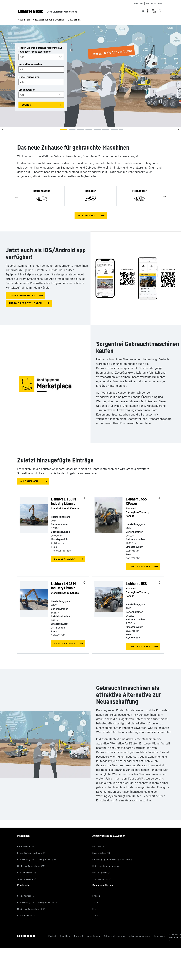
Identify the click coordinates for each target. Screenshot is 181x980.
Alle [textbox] (22, 57)
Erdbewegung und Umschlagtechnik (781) (112, 860)
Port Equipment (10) (27, 873)
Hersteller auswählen (31, 64)
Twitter (96, 902)
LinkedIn (96, 896)
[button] (178, 131)
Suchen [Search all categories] (26, 105)
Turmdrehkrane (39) (102, 879)
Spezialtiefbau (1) (26, 896)
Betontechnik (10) (26, 846)
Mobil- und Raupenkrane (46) (106, 866)
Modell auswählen (29, 77)
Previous (17, 198)
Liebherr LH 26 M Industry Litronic (66, 588)
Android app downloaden (25, 303)
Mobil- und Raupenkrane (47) (31, 909)
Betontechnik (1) (100, 846)
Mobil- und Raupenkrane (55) (31, 866)
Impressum (160, 936)
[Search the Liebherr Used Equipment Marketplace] (160, 11)
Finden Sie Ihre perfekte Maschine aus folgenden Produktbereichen (40, 50)
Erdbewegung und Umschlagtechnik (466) (37, 860)
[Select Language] (146, 11)
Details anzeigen (65, 559)
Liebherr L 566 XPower (141, 507)
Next (164, 196)
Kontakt (139, 3)
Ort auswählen (27, 90)
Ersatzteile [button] (74, 20)
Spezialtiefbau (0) (101, 853)
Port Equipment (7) (101, 873)
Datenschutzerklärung (114, 936)
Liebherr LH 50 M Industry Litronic (66, 504)
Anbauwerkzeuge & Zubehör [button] (49, 20)
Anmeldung (65, 936)
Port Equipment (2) (26, 916)
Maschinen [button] (24, 20)
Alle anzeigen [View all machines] (86, 215)
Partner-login (154, 3)
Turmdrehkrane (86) (27, 879)
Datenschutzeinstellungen (87, 936)
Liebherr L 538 (141, 590)
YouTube (96, 916)
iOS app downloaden (22, 295)
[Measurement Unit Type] (154, 11)
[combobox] (41, 57)
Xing (94, 909)
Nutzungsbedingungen (140, 936)
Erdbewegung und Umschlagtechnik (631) (37, 902)
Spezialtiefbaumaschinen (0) (31, 853)
